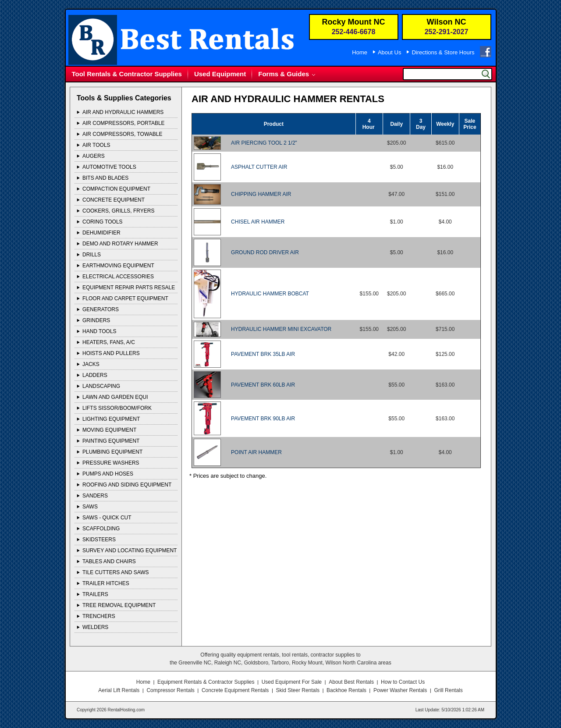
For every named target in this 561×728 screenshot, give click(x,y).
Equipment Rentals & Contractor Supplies (206, 682)
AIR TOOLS (96, 145)
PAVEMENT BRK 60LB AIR (263, 385)
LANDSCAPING (101, 386)
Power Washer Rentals (400, 690)
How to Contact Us (403, 682)
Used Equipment (220, 74)
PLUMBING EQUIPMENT (112, 452)
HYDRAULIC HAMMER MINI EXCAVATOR (281, 329)
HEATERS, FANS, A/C (109, 342)
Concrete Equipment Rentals (235, 690)
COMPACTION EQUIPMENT (116, 189)
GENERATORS (101, 309)
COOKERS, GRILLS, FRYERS (119, 211)
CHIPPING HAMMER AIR (261, 194)
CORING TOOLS (103, 222)
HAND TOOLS (99, 331)
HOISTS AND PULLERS (111, 353)
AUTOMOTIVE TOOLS (109, 167)
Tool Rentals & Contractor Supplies (127, 74)
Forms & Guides (284, 74)
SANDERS (95, 496)
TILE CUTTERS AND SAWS (116, 572)
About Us (389, 52)
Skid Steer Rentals (298, 690)
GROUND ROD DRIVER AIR (265, 252)
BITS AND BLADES (105, 178)
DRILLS (92, 255)
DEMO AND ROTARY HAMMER (120, 244)
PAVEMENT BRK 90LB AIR (263, 419)
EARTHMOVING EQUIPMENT (118, 266)
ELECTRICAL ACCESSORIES (118, 277)
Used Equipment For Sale (292, 682)
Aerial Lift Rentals (119, 690)
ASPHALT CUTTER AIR (259, 167)
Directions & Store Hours (443, 52)
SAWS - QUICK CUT (107, 518)
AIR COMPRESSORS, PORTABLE (124, 123)
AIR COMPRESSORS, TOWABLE (122, 134)
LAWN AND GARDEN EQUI (115, 397)
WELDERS (95, 627)
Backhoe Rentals (346, 690)
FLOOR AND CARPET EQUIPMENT (125, 298)
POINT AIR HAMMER (256, 452)
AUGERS (94, 156)
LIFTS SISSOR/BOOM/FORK (117, 408)
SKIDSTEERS (99, 540)
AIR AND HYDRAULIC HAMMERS (123, 112)
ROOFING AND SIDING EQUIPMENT (127, 485)
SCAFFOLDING (101, 529)
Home (360, 52)
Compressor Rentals (170, 690)
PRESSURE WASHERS (111, 463)
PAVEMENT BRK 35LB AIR (263, 354)
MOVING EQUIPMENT (109, 430)
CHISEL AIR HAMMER (258, 222)
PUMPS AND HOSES (108, 474)
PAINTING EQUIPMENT (111, 441)
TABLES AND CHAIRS (109, 561)
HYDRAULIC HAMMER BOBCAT (270, 294)
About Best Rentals (351, 682)
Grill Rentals (448, 690)
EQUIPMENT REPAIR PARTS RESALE (129, 288)
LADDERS (95, 375)
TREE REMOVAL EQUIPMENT (119, 605)
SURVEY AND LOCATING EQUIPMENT (130, 550)
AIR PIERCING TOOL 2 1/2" (264, 143)
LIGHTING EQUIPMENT (111, 419)
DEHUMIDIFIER (101, 233)
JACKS (91, 364)
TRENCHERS (99, 616)
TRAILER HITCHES (106, 583)
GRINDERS (96, 320)
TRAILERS (95, 594)
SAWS (90, 507)
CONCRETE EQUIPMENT (114, 200)
